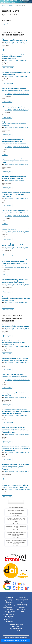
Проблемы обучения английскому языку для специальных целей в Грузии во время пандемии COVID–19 (15, 342)
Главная (4, 6)
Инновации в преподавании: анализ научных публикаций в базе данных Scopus (16, 520)
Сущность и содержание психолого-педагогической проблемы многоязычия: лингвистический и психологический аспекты (16, 376)
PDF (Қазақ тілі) (8, 68)
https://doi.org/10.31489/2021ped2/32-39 (17, 94)
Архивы (10, 6)
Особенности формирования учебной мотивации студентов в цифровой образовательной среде (13, 56)
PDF (5, 25)
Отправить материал (16, 502)
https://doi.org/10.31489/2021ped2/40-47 (17, 110)
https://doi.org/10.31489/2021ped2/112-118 (17, 285)
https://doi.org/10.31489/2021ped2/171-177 (17, 435)
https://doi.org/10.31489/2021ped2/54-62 (17, 147)
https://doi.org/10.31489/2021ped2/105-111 (17, 267)
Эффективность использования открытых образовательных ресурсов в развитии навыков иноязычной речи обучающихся (16, 411)
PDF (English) (8, 101)
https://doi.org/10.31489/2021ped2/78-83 (17, 198)
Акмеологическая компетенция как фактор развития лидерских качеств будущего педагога (15, 212)
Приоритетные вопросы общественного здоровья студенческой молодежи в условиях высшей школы (15, 90)
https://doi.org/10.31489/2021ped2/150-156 (17, 380)
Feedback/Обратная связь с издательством (15, 641)
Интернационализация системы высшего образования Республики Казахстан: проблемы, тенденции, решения (16, 299)
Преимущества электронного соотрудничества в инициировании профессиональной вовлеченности (16, 194)
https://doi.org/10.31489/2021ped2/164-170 (17, 415)
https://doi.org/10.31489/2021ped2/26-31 (17, 76)
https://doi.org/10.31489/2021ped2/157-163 (17, 398)
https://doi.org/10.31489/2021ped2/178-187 (17, 452)
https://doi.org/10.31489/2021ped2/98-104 (17, 248)
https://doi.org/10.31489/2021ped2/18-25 (17, 60)
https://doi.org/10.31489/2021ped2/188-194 (17, 472)
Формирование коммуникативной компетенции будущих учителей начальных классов (15, 161)
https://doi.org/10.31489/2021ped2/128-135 (17, 329)
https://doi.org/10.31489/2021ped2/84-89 (17, 216)
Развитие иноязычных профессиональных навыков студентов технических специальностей (14, 394)
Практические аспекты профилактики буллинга (16, 527)
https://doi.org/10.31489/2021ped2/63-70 (17, 165)
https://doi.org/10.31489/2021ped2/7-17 (16, 43)
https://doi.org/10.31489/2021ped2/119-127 (17, 302)
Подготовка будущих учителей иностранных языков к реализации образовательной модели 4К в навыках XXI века (16, 448)
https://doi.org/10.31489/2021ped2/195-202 (17, 489)
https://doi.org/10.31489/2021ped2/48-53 (17, 128)
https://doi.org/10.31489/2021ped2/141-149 (17, 362)
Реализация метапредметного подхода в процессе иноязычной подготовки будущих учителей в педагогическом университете (15, 486)
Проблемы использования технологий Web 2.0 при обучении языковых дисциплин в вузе (16, 534)
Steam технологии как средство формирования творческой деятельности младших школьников (16, 512)
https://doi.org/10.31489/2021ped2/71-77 (16, 181)
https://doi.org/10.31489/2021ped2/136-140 (17, 346)
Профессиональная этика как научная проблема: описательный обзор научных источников (14, 124)
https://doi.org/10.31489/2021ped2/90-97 (17, 232)
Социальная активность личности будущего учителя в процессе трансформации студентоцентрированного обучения (15, 281)
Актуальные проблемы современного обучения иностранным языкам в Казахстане (16, 542)
